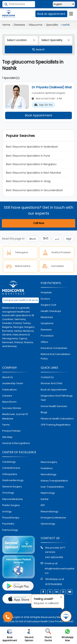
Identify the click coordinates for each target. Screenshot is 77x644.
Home (6, 25)
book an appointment (54, 390)
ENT (43, 505)
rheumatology (49, 511)
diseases (46, 330)
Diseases (20, 25)
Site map (7, 437)
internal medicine (12, 499)
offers (44, 342)
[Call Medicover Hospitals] (8, 617)
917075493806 (54, 584)
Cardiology (9, 462)
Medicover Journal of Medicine (15, 416)
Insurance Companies (54, 348)
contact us (47, 377)
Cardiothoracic (11, 468)
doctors (45, 299)
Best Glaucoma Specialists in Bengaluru (31, 164)
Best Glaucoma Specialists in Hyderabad (32, 147)
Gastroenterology (13, 480)
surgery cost (48, 305)
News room (9, 402)
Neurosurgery (49, 462)
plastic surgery (11, 505)
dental (45, 499)
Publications (9, 390)
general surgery (12, 487)
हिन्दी (46, 239)
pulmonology (10, 530)
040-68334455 (54, 557)
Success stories (12, 408)
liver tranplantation (52, 487)
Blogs (44, 412)
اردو (57, 239)
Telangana (16, 252)
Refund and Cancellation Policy (55, 356)
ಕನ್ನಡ (69, 239)
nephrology (48, 493)
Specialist (52, 25)
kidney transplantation (54, 481)
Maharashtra (17, 266)
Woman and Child (51, 383)
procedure (47, 336)
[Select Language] (64, 4)
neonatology (48, 474)
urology (7, 511)
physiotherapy (11, 518)
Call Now (39, 223)
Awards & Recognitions (16, 443)
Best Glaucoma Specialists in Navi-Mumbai (33, 173)
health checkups (51, 311)
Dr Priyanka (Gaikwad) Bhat (52, 87)
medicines (47, 317)
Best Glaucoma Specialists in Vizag (28, 181)
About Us (8, 377)
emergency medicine (53, 518)
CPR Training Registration (56, 425)
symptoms (47, 323)
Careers (7, 396)
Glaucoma (36, 25)
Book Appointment (39, 115)
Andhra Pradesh (56, 252)
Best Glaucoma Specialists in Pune (28, 156)
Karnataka (52, 266)
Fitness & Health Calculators (57, 419)
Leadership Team (13, 383)
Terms (6, 425)
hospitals (46, 292)
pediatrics (47, 468)
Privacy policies (11, 431)
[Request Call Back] (66, 616)
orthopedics (10, 474)
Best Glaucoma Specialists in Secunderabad (34, 190)
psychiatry (8, 524)
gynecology (48, 524)
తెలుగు (33, 239)
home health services (54, 406)
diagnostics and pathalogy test (57, 398)
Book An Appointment (51, 14)
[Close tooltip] (60, 597)
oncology (8, 493)
